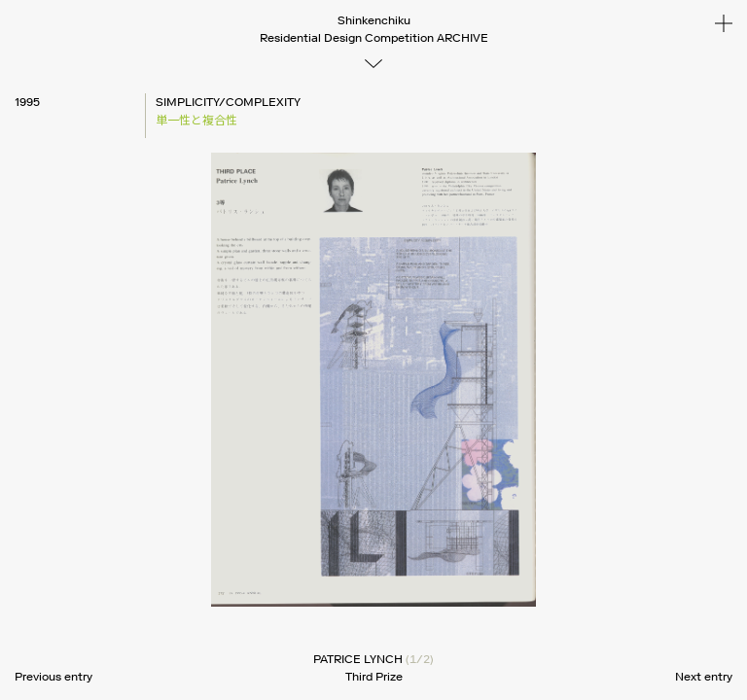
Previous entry (53, 676)
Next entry (704, 676)
